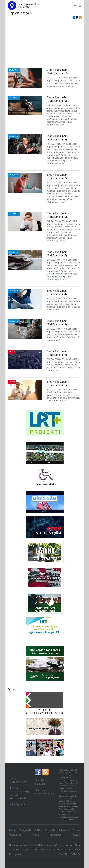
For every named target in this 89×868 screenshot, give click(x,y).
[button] (80, 5)
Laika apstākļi (66, 845)
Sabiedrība (64, 830)
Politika (38, 830)
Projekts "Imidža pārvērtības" (36, 850)
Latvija (13, 830)
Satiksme (14, 850)
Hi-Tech (58, 850)
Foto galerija (16, 854)
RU (75, 5)
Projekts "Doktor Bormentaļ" (43, 845)
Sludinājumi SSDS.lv (69, 854)
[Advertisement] (45, 44)
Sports (76, 830)
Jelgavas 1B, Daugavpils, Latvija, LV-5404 (20, 792)
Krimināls (50, 830)
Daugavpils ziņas (18, 845)
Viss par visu (16, 835)
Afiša (77, 845)
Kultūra (76, 850)
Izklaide (76, 835)
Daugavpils (25, 830)
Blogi (67, 850)
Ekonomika (55, 835)
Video (36, 835)
